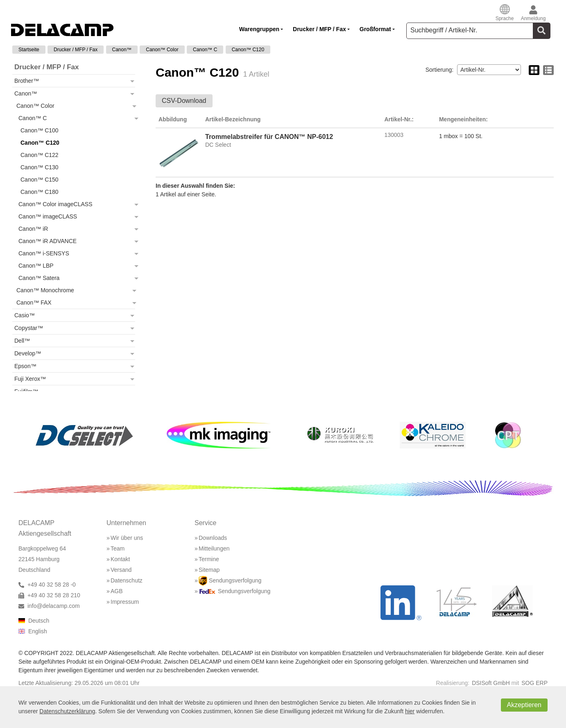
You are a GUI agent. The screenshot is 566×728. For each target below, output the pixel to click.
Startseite (29, 50)
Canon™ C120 (248, 50)
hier (410, 711)
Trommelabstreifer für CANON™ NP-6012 (269, 137)
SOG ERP (534, 683)
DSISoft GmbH (491, 683)
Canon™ (122, 50)
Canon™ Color (162, 50)
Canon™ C (205, 50)
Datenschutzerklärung (67, 711)
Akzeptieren (524, 705)
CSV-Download (184, 101)
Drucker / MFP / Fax (76, 50)
